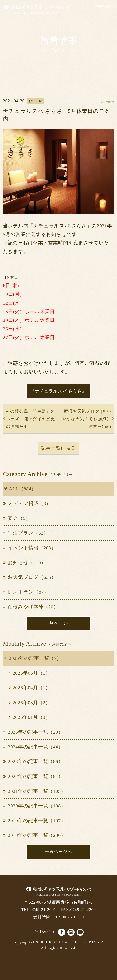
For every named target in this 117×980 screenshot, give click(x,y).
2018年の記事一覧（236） (34, 835)
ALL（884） (20, 489)
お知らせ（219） (25, 563)
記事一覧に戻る (58, 448)
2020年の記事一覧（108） (34, 806)
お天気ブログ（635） (30, 577)
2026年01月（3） (30, 717)
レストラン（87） (26, 592)
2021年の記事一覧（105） (34, 791)
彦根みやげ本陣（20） (31, 607)
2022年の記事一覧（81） (33, 776)
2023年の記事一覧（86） (33, 761)
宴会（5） (17, 518)
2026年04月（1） (30, 688)
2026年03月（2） (30, 703)
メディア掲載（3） (27, 503)
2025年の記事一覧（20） (33, 732)
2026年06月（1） (30, 673)
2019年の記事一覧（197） (34, 821)
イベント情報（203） (30, 548)
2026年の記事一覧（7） (32, 658)
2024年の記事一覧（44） (33, 747)
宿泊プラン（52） (26, 533)
